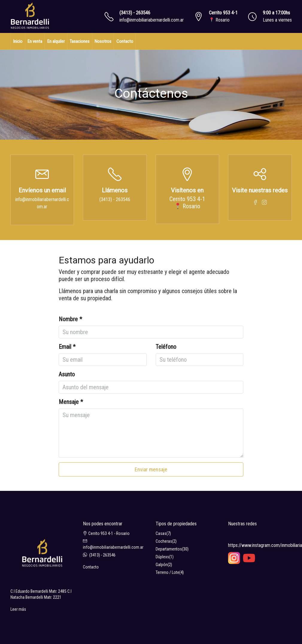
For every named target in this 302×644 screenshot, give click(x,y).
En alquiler (56, 41)
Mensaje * (71, 402)
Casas (161, 533)
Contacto (125, 41)
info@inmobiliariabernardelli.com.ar (152, 20)
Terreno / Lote (167, 572)
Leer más (18, 609)
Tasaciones (80, 41)
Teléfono (166, 347)
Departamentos (169, 549)
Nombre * (70, 319)
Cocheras (164, 541)
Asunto (67, 374)
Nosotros (103, 41)
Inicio (18, 41)
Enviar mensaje (151, 469)
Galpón (162, 565)
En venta (35, 41)
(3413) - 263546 (135, 13)
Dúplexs (162, 557)
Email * (67, 347)
